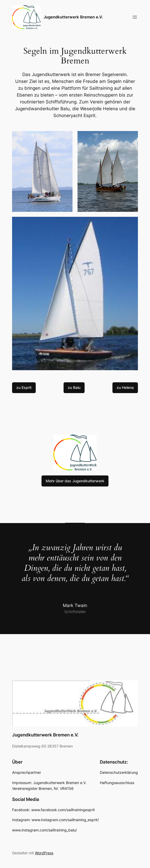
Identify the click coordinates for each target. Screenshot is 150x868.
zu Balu (74, 387)
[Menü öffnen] (135, 17)
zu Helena (125, 387)
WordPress (44, 853)
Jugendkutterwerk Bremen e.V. (73, 17)
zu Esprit (24, 387)
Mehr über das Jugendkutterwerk (75, 481)
